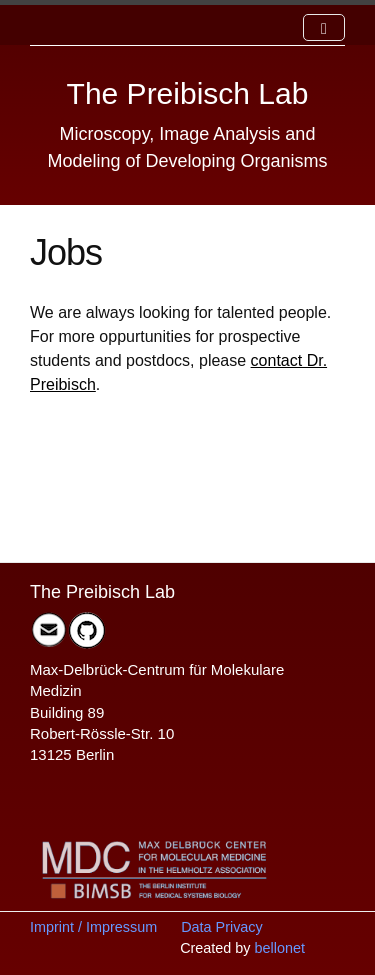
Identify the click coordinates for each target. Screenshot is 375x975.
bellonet (280, 948)
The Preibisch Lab (188, 93)
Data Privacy (222, 927)
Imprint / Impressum (93, 927)
